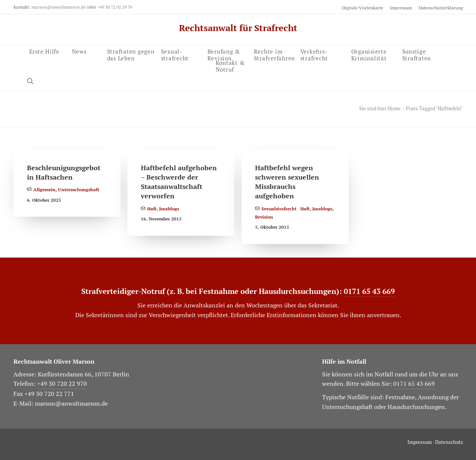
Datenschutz (449, 442)
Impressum (401, 8)
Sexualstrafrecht (279, 209)
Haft (152, 209)
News (79, 51)
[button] (34, 81)
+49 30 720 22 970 (62, 384)
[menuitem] (364, 8)
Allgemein (44, 190)
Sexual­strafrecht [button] (175, 54)
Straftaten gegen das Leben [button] (131, 54)
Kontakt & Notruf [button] (230, 65)
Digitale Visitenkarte (363, 8)
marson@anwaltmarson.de (59, 7)
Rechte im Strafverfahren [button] (275, 54)
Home (394, 109)
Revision (264, 217)
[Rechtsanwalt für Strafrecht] (238, 28)
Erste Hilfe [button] (44, 51)
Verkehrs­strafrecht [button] (314, 54)
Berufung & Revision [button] (224, 54)
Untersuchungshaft (79, 190)
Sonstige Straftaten (417, 54)
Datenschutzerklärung (441, 8)
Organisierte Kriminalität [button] (369, 54)
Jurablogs (169, 209)
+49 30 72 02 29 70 (115, 7)
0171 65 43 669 (369, 291)
